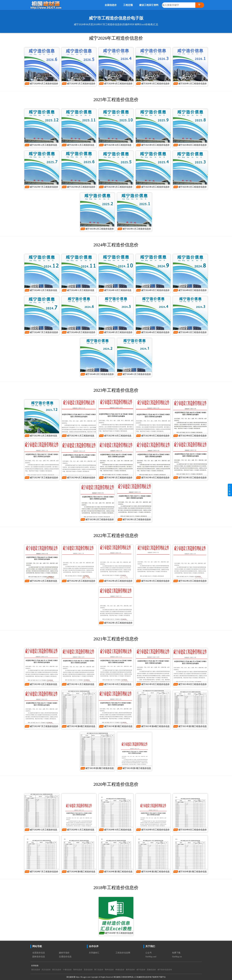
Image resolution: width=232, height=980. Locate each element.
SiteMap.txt (177, 957)
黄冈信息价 (130, 970)
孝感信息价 (120, 970)
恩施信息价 (151, 970)
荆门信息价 (99, 970)
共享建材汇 (94, 953)
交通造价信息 (65, 957)
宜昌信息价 (88, 970)
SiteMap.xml (151, 957)
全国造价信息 (39, 953)
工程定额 (128, 5)
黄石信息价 (57, 970)
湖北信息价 (36, 970)
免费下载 (176, 953)
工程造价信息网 (123, 953)
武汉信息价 (46, 970)
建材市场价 (64, 953)
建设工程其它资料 (149, 5)
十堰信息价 (67, 970)
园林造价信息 (39, 957)
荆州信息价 (78, 970)
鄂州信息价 (109, 970)
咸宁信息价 (141, 970)
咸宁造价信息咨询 (165, 970)
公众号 (149, 953)
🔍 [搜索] (200, 5)
